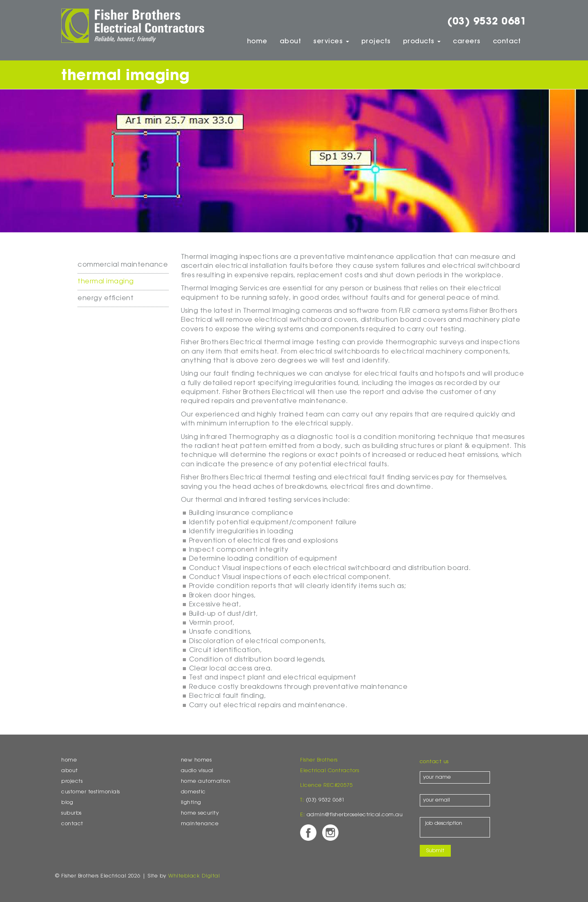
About (291, 42)
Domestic (193, 792)
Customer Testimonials (91, 792)
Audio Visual (197, 771)
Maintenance (200, 824)
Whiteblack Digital (194, 876)
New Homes (196, 760)
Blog (67, 803)
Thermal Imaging (106, 282)
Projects (376, 42)
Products (422, 42)
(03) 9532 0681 (487, 22)
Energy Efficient (106, 298)
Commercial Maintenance (123, 265)
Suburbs (71, 813)
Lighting (191, 803)
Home (257, 42)
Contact (507, 42)
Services (331, 42)
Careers (467, 42)
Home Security (200, 813)
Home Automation (206, 782)
